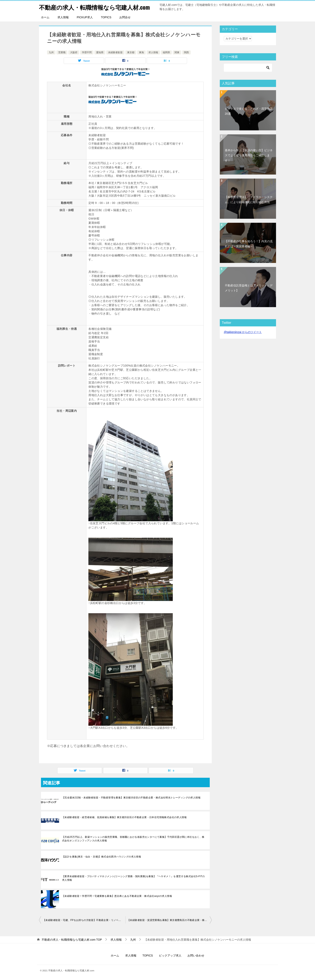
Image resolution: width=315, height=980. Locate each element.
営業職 (62, 52)
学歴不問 (87, 52)
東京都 (131, 52)
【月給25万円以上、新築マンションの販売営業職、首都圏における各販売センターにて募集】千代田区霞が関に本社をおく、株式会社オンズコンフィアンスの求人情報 (133, 839)
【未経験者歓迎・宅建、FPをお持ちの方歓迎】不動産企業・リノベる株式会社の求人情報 (84, 920)
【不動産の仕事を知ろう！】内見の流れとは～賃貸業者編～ (249, 244)
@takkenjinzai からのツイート (243, 332)
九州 (51, 52)
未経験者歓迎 (115, 52)
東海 (141, 52)
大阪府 (74, 52)
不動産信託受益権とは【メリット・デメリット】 (249, 288)
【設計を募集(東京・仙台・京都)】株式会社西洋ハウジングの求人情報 (102, 857)
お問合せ (125, 17)
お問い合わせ (196, 955)
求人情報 (63, 17)
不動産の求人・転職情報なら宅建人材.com (96, 7)
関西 (186, 52)
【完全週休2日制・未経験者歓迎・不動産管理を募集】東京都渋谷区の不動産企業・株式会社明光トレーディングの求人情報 (131, 798)
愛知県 (100, 52)
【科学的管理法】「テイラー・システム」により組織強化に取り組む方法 (249, 200)
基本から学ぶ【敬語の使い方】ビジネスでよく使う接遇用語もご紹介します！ (249, 155)
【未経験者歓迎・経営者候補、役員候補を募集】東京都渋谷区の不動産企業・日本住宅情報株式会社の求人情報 (124, 817)
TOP (72, 940)
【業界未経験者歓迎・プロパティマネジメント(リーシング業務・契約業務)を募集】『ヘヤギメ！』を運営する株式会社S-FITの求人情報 (133, 878)
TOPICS (106, 17)
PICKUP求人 (85, 17)
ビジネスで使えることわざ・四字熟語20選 (249, 111)
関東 (177, 52)
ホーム (45, 17)
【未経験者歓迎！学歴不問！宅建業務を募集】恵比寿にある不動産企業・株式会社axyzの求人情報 (117, 896)
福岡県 (166, 52)
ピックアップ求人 (170, 955)
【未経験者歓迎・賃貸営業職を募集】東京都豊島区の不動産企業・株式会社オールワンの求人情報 (170, 920)
